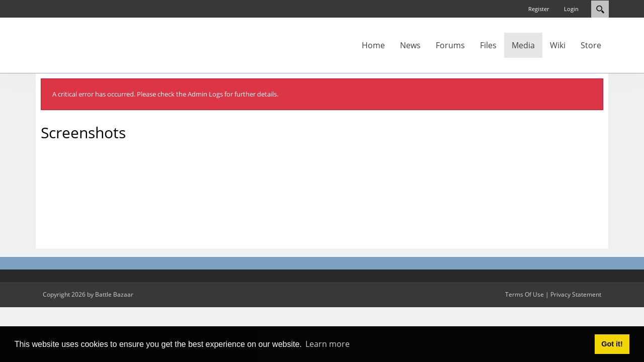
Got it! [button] (612, 344)
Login (571, 9)
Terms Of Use (525, 294)
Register (539, 9)
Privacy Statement (576, 294)
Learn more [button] (328, 344)
